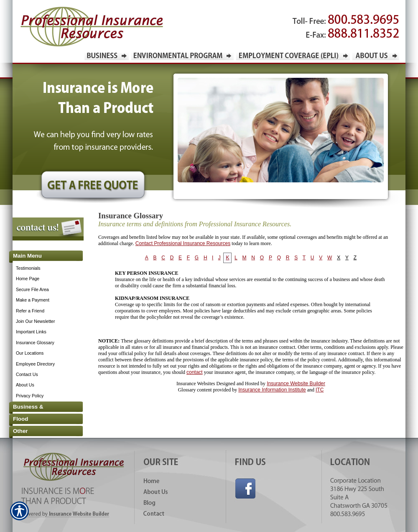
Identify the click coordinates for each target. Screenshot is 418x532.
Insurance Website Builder (296, 384)
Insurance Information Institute (272, 390)
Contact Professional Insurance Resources (183, 243)
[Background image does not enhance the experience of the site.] (42, 257)
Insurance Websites (196, 384)
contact (195, 372)
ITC (320, 390)
